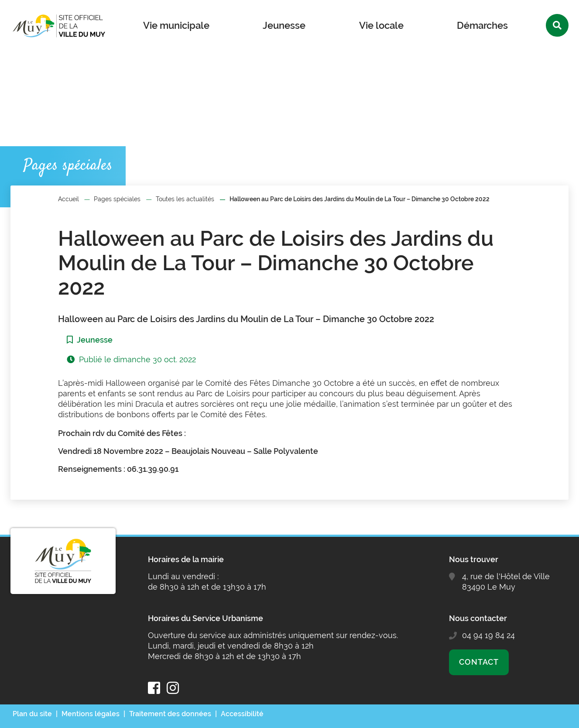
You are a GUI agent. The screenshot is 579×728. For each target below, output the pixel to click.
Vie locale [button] (381, 25)
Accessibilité (242, 714)
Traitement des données (170, 714)
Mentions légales (91, 714)
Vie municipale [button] (176, 25)
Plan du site (32, 714)
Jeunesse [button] (284, 25)
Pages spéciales (117, 199)
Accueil (69, 199)
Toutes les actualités (185, 199)
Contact (479, 662)
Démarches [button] (482, 25)
